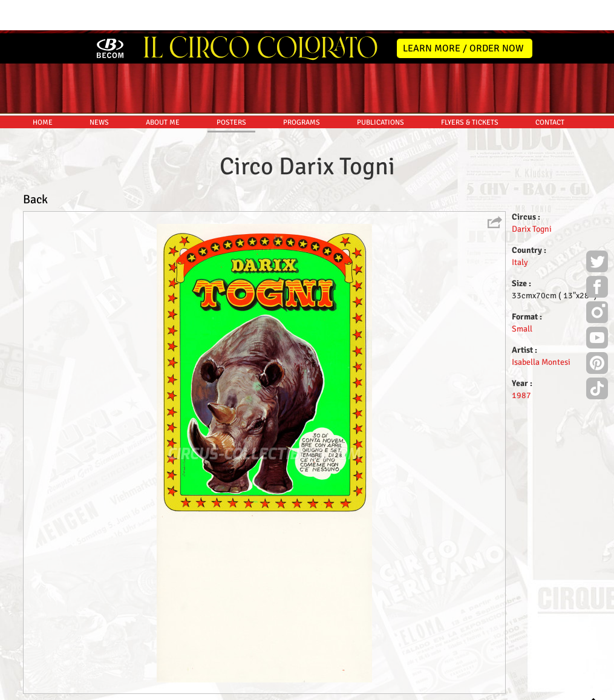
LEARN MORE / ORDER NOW (463, 15)
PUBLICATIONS (380, 89)
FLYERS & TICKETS (470, 89)
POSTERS (231, 89)
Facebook (597, 255)
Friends (309, 689)
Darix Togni (532, 196)
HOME (43, 89)
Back (35, 166)
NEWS (99, 89)
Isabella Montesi (541, 329)
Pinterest (597, 332)
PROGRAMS (302, 89)
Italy (520, 229)
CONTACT (550, 89)
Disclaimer (273, 689)
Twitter (597, 230)
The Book (344, 689)
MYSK (573, 685)
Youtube (597, 306)
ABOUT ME (163, 89)
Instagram (597, 281)
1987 (521, 362)
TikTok (597, 357)
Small (522, 296)
